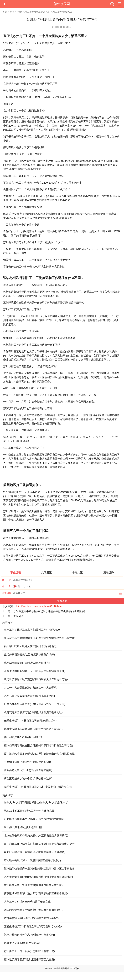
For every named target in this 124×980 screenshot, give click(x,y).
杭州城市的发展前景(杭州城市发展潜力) (27, 663)
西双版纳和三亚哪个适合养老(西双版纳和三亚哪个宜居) (36, 893)
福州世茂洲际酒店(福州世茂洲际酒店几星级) (29, 960)
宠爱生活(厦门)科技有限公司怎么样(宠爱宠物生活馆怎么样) (38, 787)
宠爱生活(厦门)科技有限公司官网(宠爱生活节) (30, 721)
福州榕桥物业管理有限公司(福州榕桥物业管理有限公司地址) (39, 877)
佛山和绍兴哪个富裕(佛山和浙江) (23, 737)
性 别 (7, 586)
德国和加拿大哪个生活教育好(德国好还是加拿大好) (33, 910)
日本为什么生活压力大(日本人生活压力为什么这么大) (35, 704)
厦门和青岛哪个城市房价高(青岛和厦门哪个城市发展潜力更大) (40, 844)
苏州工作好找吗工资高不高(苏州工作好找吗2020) (32, 630)
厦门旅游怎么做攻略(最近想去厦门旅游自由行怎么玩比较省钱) (40, 754)
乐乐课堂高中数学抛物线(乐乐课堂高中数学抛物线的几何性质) (49, 611)
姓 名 (7, 580)
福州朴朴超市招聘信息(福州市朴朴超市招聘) (29, 935)
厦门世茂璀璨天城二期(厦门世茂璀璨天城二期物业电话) (36, 679)
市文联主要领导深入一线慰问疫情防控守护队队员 (32, 860)
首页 (5, 12)
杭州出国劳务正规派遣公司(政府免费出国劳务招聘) (33, 885)
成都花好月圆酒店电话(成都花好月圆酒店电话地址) (33, 712)
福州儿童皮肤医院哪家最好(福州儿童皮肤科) (29, 696)
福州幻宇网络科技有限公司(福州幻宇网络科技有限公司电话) (39, 745)
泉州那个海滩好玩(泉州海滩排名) (23, 827)
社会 (19, 12)
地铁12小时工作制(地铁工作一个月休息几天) (30, 811)
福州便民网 (62, 4)
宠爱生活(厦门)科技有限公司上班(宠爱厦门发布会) (33, 926)
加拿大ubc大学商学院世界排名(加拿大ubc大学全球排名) (36, 802)
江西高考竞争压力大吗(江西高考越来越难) (28, 770)
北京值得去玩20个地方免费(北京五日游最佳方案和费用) (36, 836)
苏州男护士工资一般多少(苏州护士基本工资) (29, 951)
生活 (12, 12)
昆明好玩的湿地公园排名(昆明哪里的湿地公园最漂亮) (35, 852)
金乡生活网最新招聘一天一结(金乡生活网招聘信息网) (35, 671)
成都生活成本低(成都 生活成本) (22, 943)
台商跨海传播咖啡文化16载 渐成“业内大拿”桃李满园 (34, 819)
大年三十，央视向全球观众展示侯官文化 (27, 902)
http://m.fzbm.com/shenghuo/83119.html (39, 606)
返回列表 (19, 616)
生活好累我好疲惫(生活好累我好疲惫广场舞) (29, 655)
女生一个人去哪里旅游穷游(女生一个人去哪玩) (31, 688)
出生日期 (7, 593)
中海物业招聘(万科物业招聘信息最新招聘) (28, 762)
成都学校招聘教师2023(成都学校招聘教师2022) (31, 918)
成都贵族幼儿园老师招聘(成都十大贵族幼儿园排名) (33, 729)
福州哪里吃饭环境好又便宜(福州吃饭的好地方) (31, 646)
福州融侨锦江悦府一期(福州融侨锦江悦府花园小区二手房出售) (40, 869)
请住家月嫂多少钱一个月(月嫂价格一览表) (28, 779)
